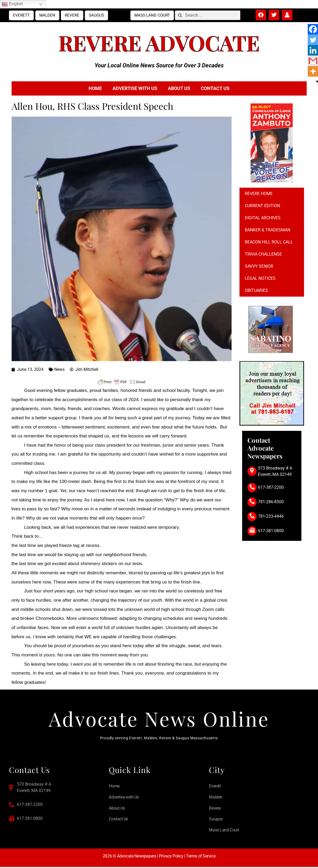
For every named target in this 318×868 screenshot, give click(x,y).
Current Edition (262, 206)
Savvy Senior (259, 266)
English (12, 4)
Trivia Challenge (263, 254)
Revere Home (259, 194)
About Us (179, 88)
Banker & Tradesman (268, 230)
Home (95, 88)
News (59, 369)
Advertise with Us (135, 88)
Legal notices (260, 278)
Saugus (96, 15)
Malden (47, 15)
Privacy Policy (171, 857)
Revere (72, 15)
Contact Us (215, 88)
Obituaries (256, 290)
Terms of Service (201, 857)
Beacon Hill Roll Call (269, 242)
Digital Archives (263, 218)
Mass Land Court (152, 15)
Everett (21, 15)
